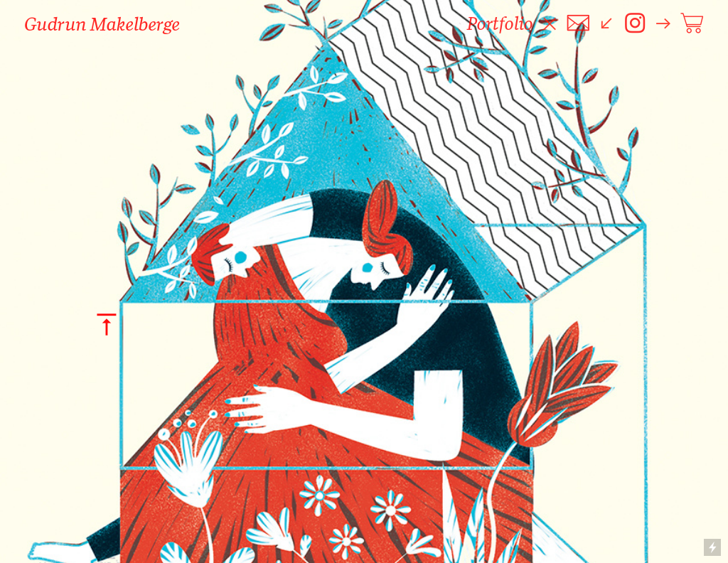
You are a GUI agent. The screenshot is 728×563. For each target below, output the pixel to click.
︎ (635, 23)
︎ (692, 23)
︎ (578, 23)
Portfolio (500, 23)
